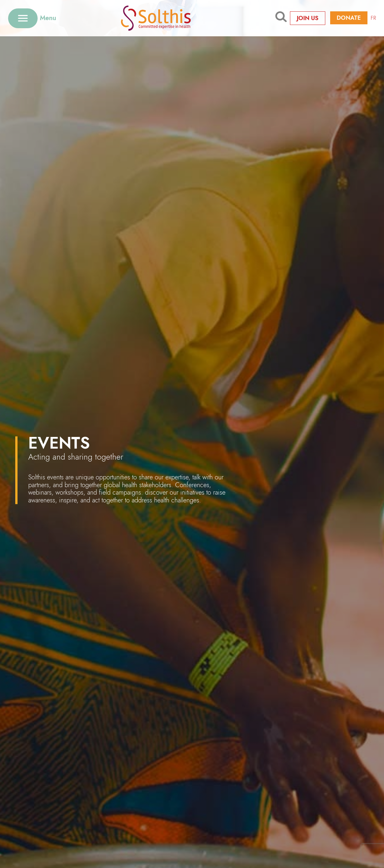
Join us (308, 18)
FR (373, 18)
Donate (349, 18)
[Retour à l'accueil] (166, 18)
